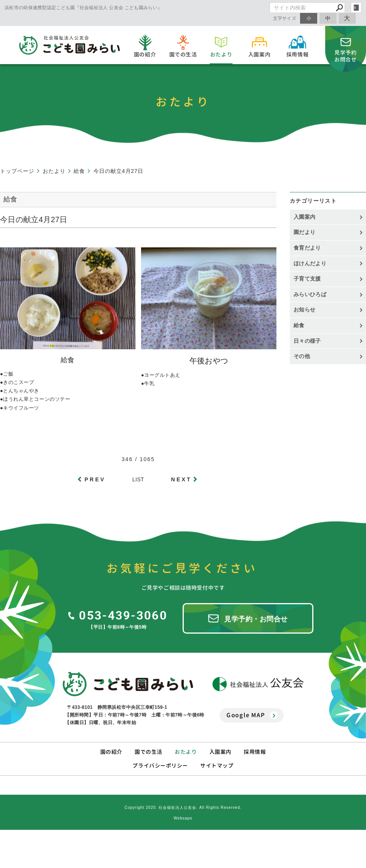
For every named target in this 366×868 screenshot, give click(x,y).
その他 (304, 356)
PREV (95, 479)
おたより (186, 752)
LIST (138, 479)
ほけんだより (310, 263)
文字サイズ (285, 18)
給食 (299, 325)
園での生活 (148, 752)
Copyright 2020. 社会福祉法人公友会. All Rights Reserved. (183, 807)
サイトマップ (217, 766)
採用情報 (255, 752)
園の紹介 (111, 752)
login (356, 8)
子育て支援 (307, 279)
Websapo (183, 818)
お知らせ (304, 310)
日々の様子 (307, 341)
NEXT (181, 479)
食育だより (307, 248)
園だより (304, 232)
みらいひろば (310, 294)
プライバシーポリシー (160, 766)
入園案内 (304, 217)
